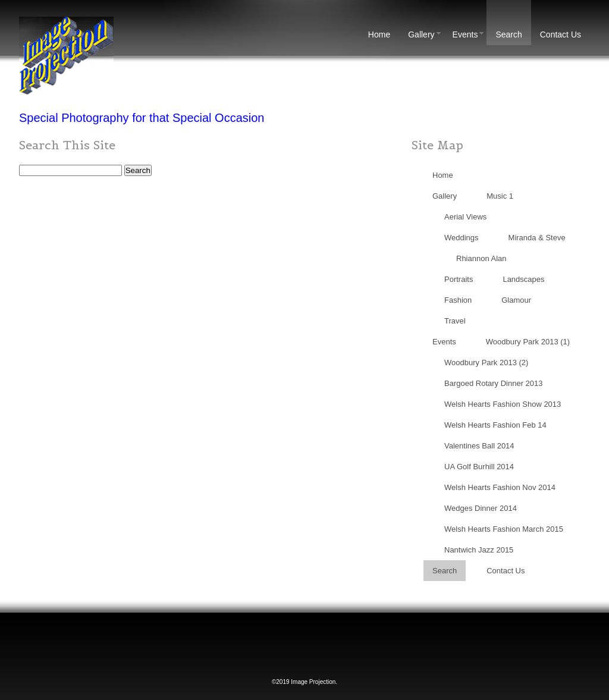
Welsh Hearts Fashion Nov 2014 (500, 487)
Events (470, 34)
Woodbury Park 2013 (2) (486, 362)
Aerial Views (465, 217)
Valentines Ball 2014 (479, 446)
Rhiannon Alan (481, 258)
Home (379, 34)
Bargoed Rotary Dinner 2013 (494, 383)
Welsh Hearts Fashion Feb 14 (495, 425)
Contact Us (561, 34)
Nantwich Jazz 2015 (479, 550)
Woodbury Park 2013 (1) (528, 342)
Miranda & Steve (537, 238)
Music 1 (500, 196)
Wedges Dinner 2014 (481, 508)
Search (508, 34)
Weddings (462, 238)
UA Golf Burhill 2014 (479, 467)
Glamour (516, 300)
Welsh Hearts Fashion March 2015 (504, 529)
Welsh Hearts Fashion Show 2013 (503, 404)
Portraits (459, 279)
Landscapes (523, 279)
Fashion (458, 300)
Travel (455, 321)
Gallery (426, 34)
